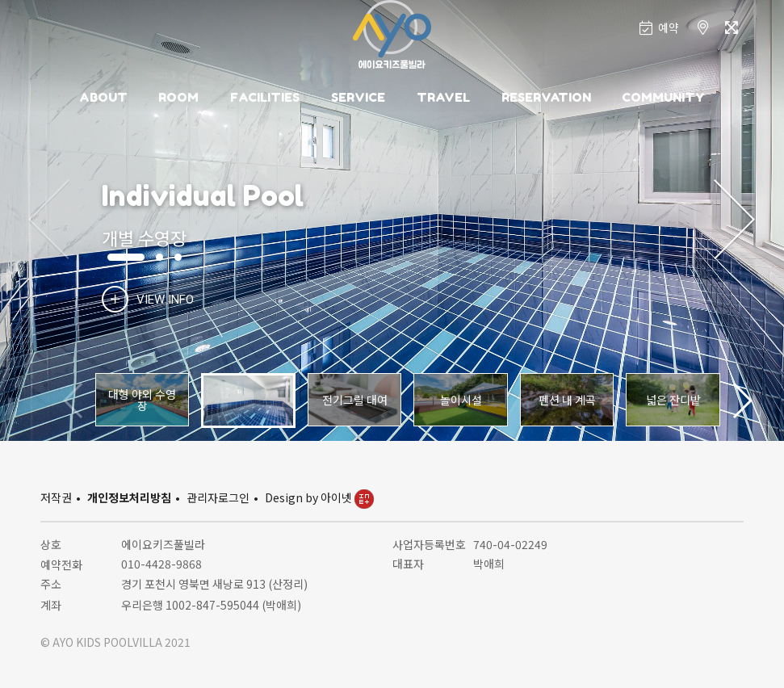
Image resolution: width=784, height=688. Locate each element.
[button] (734, 220)
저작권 (56, 497)
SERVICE (358, 97)
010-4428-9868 (161, 564)
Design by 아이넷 (319, 497)
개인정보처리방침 (129, 497)
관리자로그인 (218, 497)
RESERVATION (546, 97)
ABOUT (103, 97)
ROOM (178, 97)
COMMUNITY (663, 97)
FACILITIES (265, 97)
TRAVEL (443, 97)
